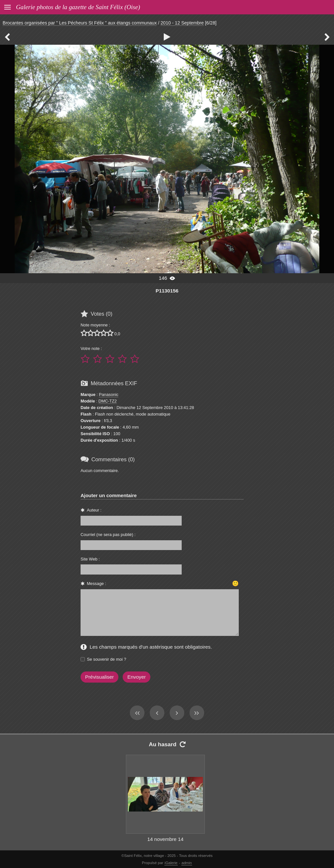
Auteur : (94, 510)
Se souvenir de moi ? (107, 659)
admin (187, 863)
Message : (96, 584)
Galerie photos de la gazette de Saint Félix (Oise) (78, 7)
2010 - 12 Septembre (182, 23)
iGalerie (171, 863)
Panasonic (109, 395)
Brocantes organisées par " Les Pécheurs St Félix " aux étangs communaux (80, 23)
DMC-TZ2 (108, 401)
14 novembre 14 (165, 839)
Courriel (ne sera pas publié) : (108, 535)
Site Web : (90, 559)
